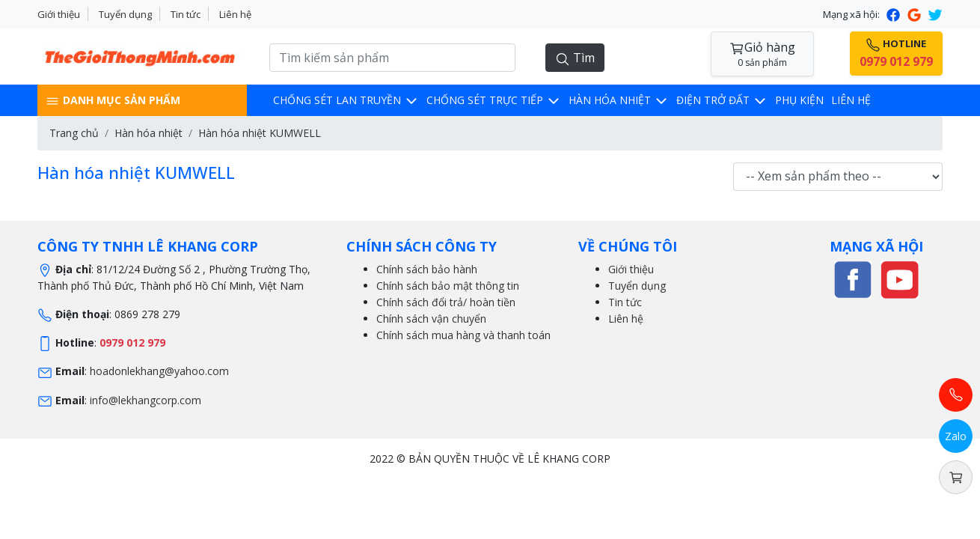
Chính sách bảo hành (427, 269)
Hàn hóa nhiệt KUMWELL (260, 133)
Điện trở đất (722, 100)
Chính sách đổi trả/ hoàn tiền (446, 302)
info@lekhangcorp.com (146, 400)
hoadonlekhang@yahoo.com (159, 371)
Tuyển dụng (125, 14)
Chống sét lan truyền (346, 100)
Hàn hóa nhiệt (619, 100)
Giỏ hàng (762, 54)
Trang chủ (74, 133)
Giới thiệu (59, 14)
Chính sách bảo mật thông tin (448, 286)
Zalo (956, 436)
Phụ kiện (799, 100)
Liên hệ (235, 14)
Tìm (575, 58)
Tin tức (186, 14)
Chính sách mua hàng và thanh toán (463, 335)
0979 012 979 (132, 342)
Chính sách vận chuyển (431, 319)
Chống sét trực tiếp (494, 100)
